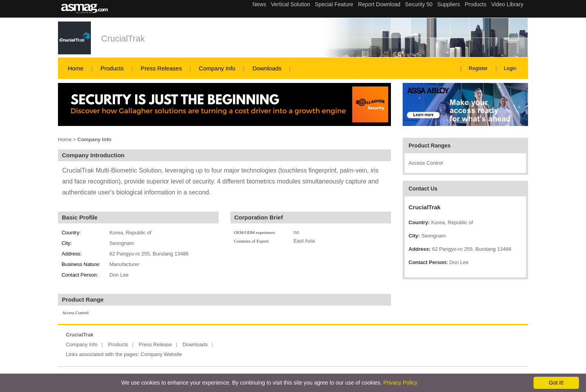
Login (510, 68)
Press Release (155, 344)
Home (76, 68)
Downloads (267, 68)
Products (112, 68)
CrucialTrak (123, 39)
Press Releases (161, 68)
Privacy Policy (400, 383)
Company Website (161, 354)
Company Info (217, 68)
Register (478, 68)
